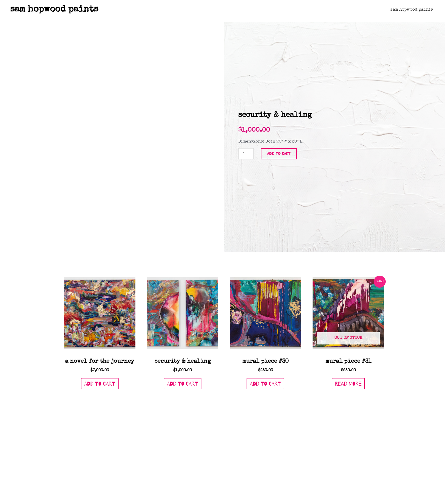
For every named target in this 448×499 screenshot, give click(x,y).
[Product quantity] (246, 128)
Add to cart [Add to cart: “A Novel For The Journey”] (100, 332)
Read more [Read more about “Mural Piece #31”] (348, 332)
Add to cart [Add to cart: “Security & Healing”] (183, 332)
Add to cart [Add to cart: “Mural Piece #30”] (265, 332)
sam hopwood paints (54, 10)
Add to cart (279, 128)
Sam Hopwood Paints (412, 10)
